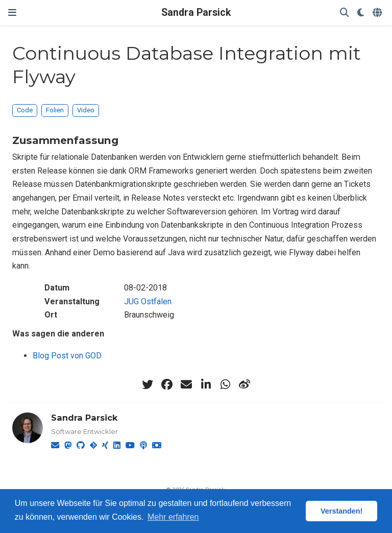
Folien (55, 110)
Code (25, 110)
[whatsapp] (225, 384)
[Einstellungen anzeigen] (361, 13)
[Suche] (345, 13)
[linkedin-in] (206, 384)
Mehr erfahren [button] (173, 517)
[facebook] (167, 384)
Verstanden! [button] (341, 511)
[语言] (378, 13)
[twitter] (148, 384)
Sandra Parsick (196, 13)
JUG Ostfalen (148, 301)
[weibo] (244, 384)
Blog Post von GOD (67, 356)
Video (86, 110)
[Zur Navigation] (12, 13)
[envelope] (186, 384)
